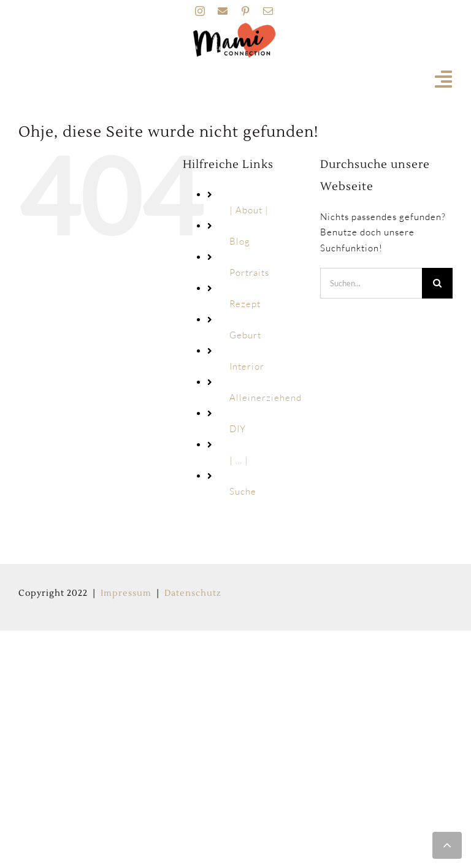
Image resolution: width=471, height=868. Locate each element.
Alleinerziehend (266, 398)
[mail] (268, 11)
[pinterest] (246, 11)
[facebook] (223, 11)
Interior (247, 366)
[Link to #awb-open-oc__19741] (444, 79)
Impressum (126, 593)
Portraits (249, 272)
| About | (249, 210)
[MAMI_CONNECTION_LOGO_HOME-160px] (234, 27)
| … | (239, 460)
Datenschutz (193, 593)
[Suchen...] (371, 283)
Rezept (245, 304)
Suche (243, 491)
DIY (238, 429)
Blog (240, 241)
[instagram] (200, 11)
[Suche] (437, 283)
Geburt (245, 335)
